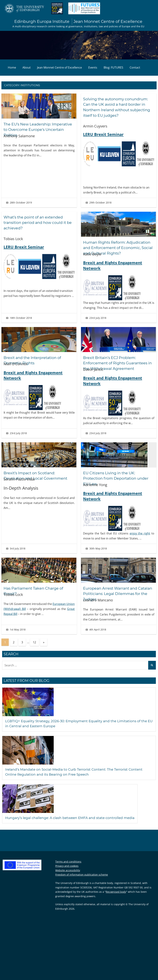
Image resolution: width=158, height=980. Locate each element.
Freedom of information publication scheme (82, 880)
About (27, 68)
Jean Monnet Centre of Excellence (59, 68)
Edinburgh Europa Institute (78, 22)
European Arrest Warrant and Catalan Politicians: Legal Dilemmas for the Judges (118, 600)
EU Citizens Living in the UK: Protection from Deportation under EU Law (118, 484)
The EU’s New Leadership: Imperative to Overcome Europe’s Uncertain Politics (37, 130)
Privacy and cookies (67, 872)
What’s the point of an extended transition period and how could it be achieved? (37, 223)
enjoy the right (140, 539)
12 (34, 648)
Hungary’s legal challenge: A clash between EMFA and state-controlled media (74, 823)
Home (12, 68)
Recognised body (116, 897)
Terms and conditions (68, 867)
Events (93, 68)
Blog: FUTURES (113, 68)
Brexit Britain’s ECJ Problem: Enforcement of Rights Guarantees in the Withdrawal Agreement (117, 369)
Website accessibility (68, 876)
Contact (135, 68)
